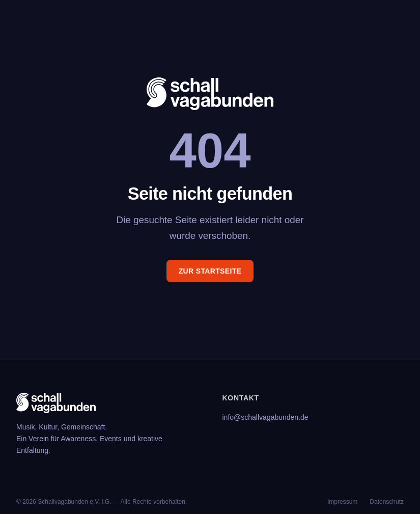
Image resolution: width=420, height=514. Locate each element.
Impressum (342, 502)
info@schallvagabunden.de (265, 417)
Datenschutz (387, 502)
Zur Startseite (210, 271)
